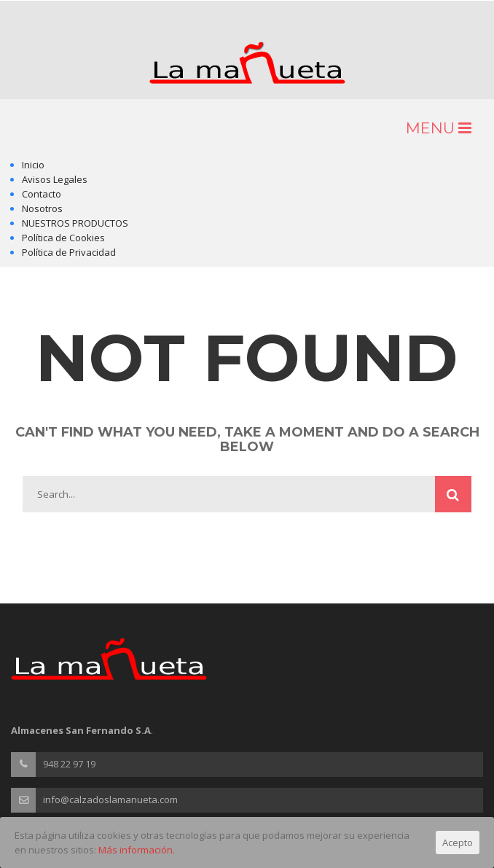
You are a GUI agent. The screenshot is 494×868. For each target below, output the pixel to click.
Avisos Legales (55, 179)
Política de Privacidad (69, 252)
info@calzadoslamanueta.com (110, 799)
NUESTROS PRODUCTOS (75, 223)
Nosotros (42, 208)
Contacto (42, 194)
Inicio (33, 165)
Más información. (137, 850)
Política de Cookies (63, 238)
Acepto (458, 842)
